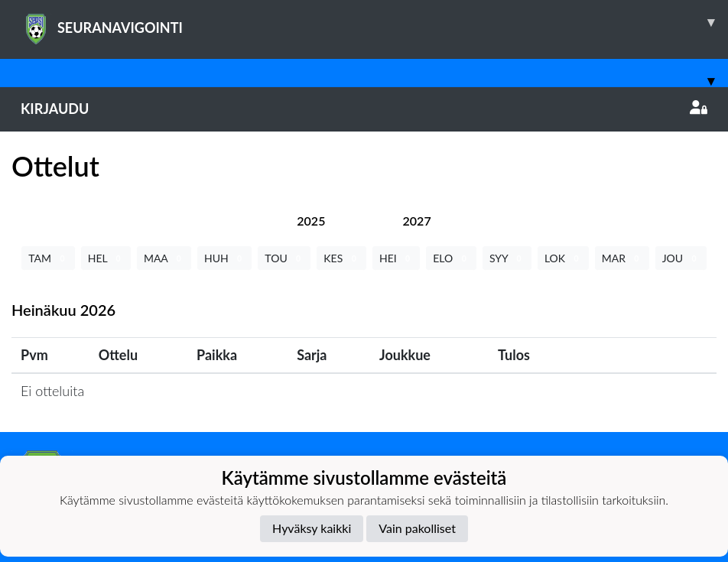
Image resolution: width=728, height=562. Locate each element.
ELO (451, 258)
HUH (224, 258)
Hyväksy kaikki (312, 528)
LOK (563, 258)
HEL (106, 258)
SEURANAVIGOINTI (374, 22)
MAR (622, 258)
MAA (164, 258)
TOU (284, 258)
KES (341, 258)
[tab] (311, 221)
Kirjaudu (364, 109)
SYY (507, 258)
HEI (396, 258)
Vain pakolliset (417, 528)
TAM (48, 258)
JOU (681, 258)
